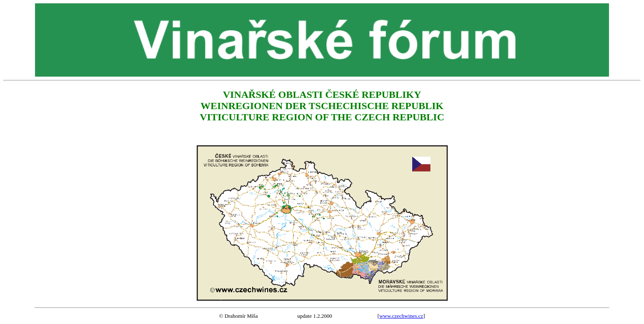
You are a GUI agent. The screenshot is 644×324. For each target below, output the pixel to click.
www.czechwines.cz (401, 316)
